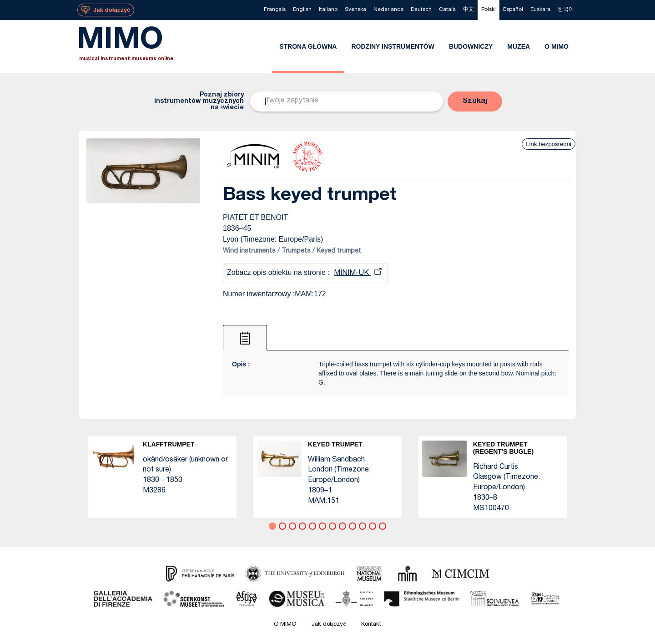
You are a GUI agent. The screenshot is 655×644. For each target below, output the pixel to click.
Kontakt (371, 625)
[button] (475, 101)
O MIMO (285, 625)
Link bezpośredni (549, 144)
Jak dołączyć (329, 625)
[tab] (245, 338)
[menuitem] (275, 10)
